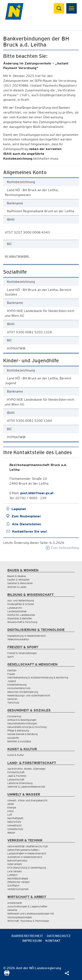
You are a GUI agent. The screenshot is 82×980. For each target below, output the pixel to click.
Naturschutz (14, 822)
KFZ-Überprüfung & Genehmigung (27, 868)
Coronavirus (14, 716)
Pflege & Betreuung (18, 731)
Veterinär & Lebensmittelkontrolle (26, 787)
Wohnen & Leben (17, 587)
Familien (12, 670)
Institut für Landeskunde (21, 615)
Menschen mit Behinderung (23, 692)
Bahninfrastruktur (17, 861)
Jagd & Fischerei (17, 776)
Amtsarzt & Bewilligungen (22, 720)
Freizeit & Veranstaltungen (22, 653)
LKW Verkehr (15, 871)
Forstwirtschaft (16, 772)
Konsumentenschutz (19, 688)
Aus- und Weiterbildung (21, 601)
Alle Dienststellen (26, 524)
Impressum (32, 941)
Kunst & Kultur (16, 755)
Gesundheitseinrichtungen (22, 723)
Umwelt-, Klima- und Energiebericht (27, 800)
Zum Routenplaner (26, 516)
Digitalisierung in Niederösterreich (27, 636)
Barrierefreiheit (27, 936)
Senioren (12, 699)
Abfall (11, 804)
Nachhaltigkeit (15, 818)
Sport (10, 657)
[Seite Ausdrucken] (7, 974)
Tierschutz (13, 703)
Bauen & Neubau (17, 576)
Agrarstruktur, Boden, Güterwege (26, 769)
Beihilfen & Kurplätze (19, 741)
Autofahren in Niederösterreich (25, 857)
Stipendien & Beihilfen (20, 618)
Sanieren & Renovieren (20, 583)
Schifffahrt (13, 886)
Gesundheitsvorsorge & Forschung (27, 727)
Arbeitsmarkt (15, 903)
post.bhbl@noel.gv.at (37, 493)
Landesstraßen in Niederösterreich (27, 853)
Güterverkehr (15, 864)
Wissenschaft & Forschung (22, 622)
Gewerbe (12, 910)
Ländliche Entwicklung (20, 783)
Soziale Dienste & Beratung (22, 734)
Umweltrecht (14, 825)
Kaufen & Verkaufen (18, 580)
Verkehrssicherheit (18, 889)
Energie (12, 808)
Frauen (11, 674)
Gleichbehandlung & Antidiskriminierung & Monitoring (38, 678)
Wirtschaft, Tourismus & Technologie (28, 921)
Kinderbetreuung (17, 685)
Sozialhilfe (13, 738)
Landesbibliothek (17, 611)
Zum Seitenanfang (62, 548)
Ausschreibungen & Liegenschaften (27, 906)
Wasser (11, 833)
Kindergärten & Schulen (21, 604)
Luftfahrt (12, 875)
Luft (10, 815)
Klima (10, 811)
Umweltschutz (15, 829)
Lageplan (19, 509)
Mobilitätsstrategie (18, 878)
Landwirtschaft (16, 780)
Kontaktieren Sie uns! (30, 531)
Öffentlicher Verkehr (19, 882)
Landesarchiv (15, 608)
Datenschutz (59, 936)
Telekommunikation (18, 639)
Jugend (12, 681)
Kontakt (53, 941)
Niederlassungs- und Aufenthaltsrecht (29, 695)
